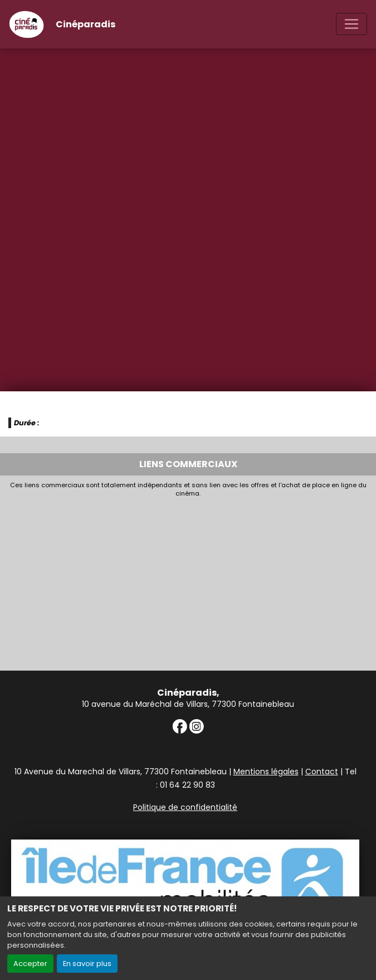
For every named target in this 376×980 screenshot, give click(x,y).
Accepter (30, 964)
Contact (322, 772)
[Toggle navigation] (351, 24)
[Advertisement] (188, 581)
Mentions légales (266, 772)
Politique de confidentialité (185, 807)
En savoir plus (87, 964)
